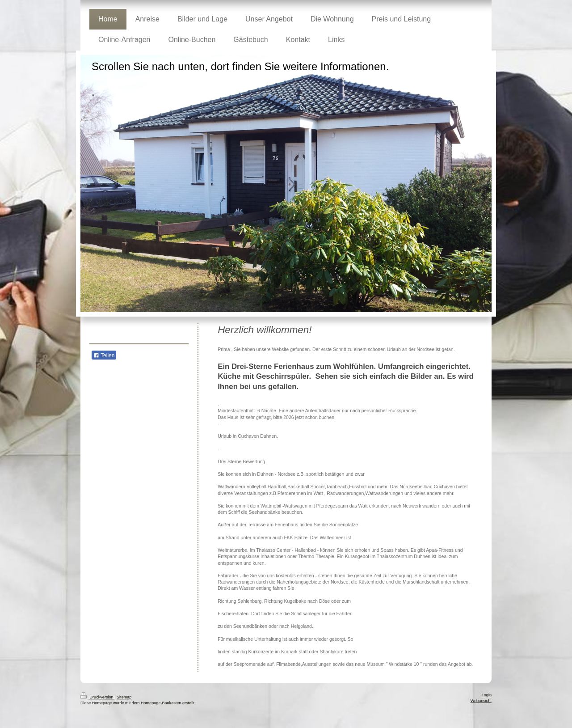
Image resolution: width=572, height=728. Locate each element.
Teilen (104, 356)
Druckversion (97, 697)
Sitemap (124, 697)
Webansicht (481, 701)
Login (487, 695)
